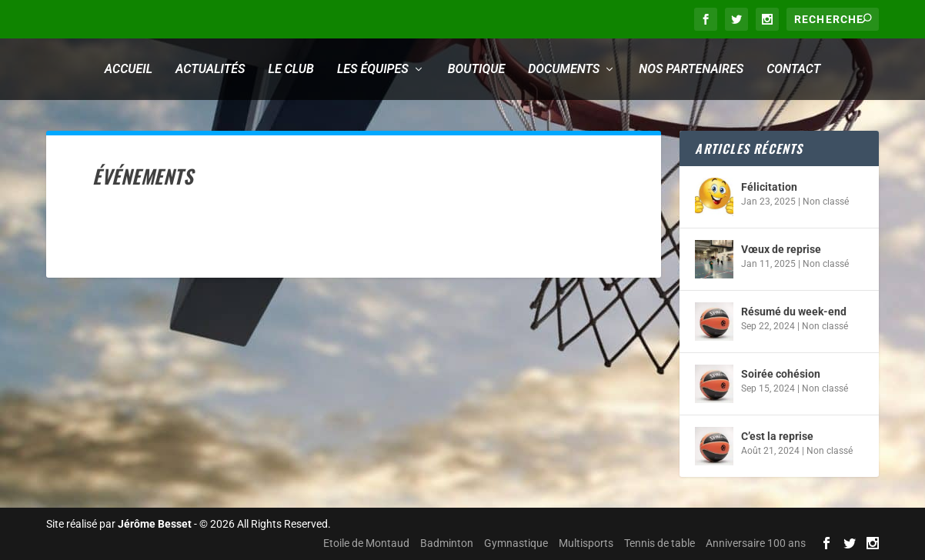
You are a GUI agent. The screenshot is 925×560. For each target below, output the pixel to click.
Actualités (210, 69)
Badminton (447, 543)
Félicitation (769, 187)
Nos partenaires (691, 69)
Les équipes (373, 69)
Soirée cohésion (781, 374)
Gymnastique (516, 543)
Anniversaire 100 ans (756, 543)
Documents (564, 69)
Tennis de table (660, 543)
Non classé (826, 202)
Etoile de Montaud (366, 543)
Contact (793, 69)
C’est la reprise (777, 436)
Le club (291, 69)
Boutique (476, 69)
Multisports (586, 543)
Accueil (129, 69)
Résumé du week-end (794, 312)
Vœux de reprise (781, 249)
